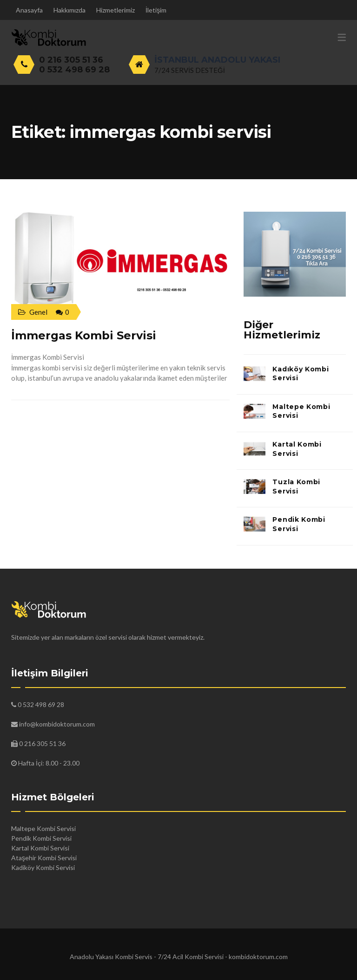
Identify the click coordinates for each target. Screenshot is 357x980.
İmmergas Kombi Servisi (84, 335)
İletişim (156, 10)
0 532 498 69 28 (74, 70)
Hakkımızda (69, 10)
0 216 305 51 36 (71, 60)
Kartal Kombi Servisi (297, 449)
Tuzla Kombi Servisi (296, 487)
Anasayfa (29, 10)
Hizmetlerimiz (116, 10)
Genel (38, 312)
